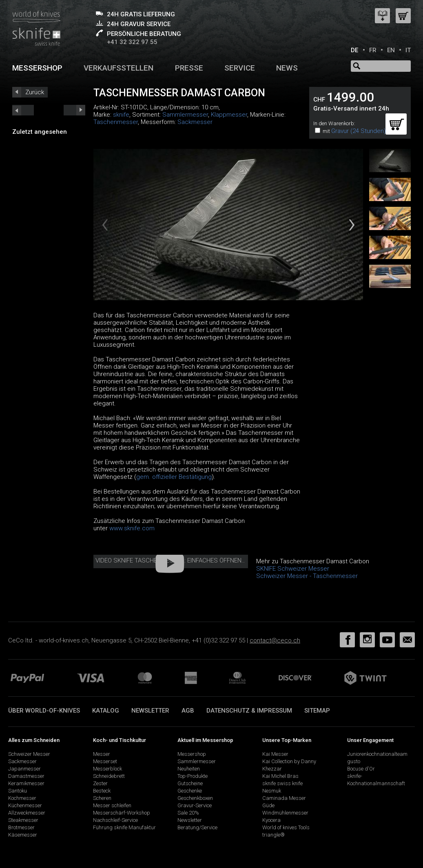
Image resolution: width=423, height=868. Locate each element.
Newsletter (150, 711)
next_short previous (23, 110)
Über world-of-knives (44, 711)
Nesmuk (272, 791)
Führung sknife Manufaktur (124, 827)
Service (240, 68)
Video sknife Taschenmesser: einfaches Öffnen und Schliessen (194, 560)
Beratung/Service (197, 827)
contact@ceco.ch (275, 640)
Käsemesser (23, 835)
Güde (268, 805)
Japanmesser (24, 769)
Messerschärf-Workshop (122, 813)
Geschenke (190, 791)
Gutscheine (190, 783)
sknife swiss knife (282, 783)
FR (373, 50)
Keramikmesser (26, 783)
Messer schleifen (112, 805)
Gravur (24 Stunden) (359, 131)
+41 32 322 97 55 (132, 42)
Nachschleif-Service (115, 820)
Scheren (102, 798)
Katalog (106, 711)
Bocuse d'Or (361, 769)
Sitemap (317, 711)
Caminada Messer (284, 798)
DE (354, 50)
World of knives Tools (286, 827)
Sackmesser (195, 122)
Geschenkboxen (195, 798)
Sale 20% (188, 813)
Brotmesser (21, 827)
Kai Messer (275, 754)
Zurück (35, 92)
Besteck (102, 791)
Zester (100, 783)
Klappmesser (229, 115)
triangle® (274, 835)
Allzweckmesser (27, 813)
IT (408, 50)
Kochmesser (22, 798)
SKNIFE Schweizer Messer (293, 569)
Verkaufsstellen (118, 68)
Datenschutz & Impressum (249, 711)
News (287, 68)
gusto (354, 761)
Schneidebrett (109, 776)
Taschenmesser (116, 122)
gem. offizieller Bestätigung (174, 477)
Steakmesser (23, 820)
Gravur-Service (195, 805)
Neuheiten (189, 769)
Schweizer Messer (29, 754)
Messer (102, 754)
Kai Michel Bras (280, 776)
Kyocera (271, 820)
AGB (188, 711)
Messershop (37, 68)
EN (391, 50)
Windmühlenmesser (285, 813)
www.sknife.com (132, 528)
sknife (121, 115)
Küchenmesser (25, 805)
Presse (189, 68)
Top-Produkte (193, 776)
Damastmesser (26, 776)
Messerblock (107, 769)
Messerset (105, 761)
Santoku (18, 791)
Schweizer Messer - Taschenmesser (307, 576)
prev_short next (74, 110)
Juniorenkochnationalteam (377, 754)
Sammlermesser (185, 115)
